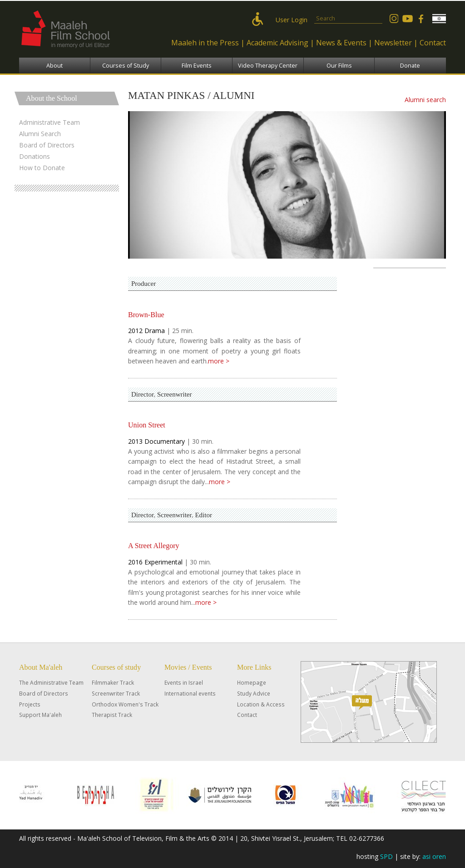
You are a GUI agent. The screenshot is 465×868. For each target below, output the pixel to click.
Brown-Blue (146, 315)
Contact (433, 43)
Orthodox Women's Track (125, 704)
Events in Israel (184, 682)
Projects (30, 704)
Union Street (147, 425)
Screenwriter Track (116, 693)
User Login (292, 20)
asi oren (434, 856)
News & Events (341, 43)
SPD (386, 856)
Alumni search (425, 100)
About (54, 66)
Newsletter (393, 43)
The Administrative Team (51, 682)
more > (219, 361)
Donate (410, 66)
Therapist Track (112, 715)
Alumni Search (40, 134)
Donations (35, 156)
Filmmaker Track (113, 682)
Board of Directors (47, 145)
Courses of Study (126, 66)
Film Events (197, 66)
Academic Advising (277, 43)
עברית (439, 19)
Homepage (252, 682)
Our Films (339, 66)
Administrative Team (49, 122)
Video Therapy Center (268, 66)
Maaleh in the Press (205, 43)
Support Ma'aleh (40, 715)
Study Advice (254, 693)
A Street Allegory (154, 546)
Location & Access (261, 704)
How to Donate (42, 168)
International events (190, 693)
